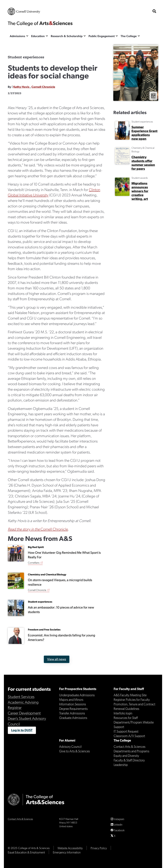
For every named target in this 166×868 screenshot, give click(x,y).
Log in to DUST (22, 730)
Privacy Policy (99, 848)
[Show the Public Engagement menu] (117, 36)
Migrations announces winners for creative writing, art (140, 191)
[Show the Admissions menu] (27, 36)
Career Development (24, 713)
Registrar (15, 707)
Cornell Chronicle (43, 87)
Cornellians (34, 562)
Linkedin (118, 824)
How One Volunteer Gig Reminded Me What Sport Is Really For (64, 555)
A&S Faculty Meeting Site (130, 695)
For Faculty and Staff (129, 689)
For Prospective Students (78, 689)
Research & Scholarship (67, 36)
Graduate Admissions (73, 717)
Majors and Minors (71, 699)
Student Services (21, 696)
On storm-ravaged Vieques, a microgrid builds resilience (60, 582)
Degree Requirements (73, 708)
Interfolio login (123, 713)
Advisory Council (70, 746)
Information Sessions (73, 704)
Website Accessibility (70, 848)
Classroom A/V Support (129, 736)
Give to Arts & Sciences (74, 751)
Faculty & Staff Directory (129, 760)
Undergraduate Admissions (77, 695)
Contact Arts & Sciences (130, 746)
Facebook (119, 830)
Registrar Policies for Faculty (132, 699)
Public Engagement (102, 36)
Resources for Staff (126, 717)
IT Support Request (126, 731)
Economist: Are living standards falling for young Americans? (62, 637)
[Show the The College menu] (139, 36)
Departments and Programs (131, 751)
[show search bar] (154, 11)
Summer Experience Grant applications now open (144, 133)
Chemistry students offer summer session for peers (143, 163)
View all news (57, 659)
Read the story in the (24, 529)
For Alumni (67, 740)
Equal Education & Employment (26, 852)
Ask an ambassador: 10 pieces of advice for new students (61, 609)
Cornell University (24, 11)
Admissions (17, 36)
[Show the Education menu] (47, 36)
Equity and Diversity (126, 755)
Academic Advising (23, 702)
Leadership (121, 764)
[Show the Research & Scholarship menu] (85, 36)
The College (129, 36)
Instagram (119, 819)
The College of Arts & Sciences (40, 23)
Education (38, 36)
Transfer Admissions (72, 713)
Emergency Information (67, 852)
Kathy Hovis (22, 87)
